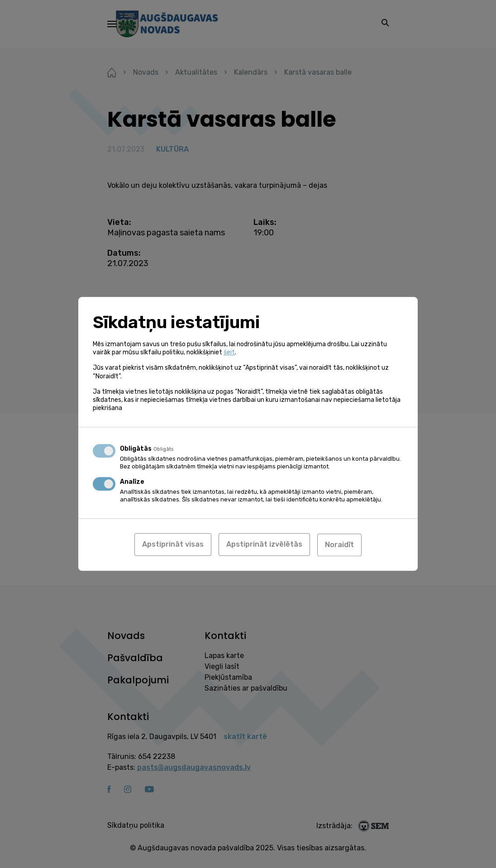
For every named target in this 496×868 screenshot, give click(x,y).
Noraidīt (339, 545)
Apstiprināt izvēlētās (264, 545)
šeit (229, 353)
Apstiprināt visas (173, 545)
